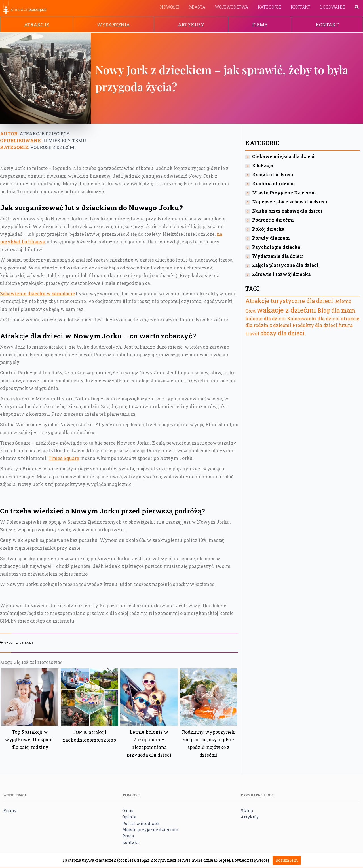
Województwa (232, 7)
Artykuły (191, 25)
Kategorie (269, 7)
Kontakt (301, 7)
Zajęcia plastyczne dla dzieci (285, 265)
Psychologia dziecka (276, 247)
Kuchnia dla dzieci (274, 183)
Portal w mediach (141, 823)
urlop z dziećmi (19, 643)
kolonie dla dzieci (266, 318)
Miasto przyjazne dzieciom (151, 830)
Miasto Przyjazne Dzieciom (284, 193)
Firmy (260, 25)
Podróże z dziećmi (53, 147)
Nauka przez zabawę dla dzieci (287, 211)
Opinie (129, 817)
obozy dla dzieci (282, 333)
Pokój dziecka (268, 229)
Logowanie (333, 7)
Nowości (170, 7)
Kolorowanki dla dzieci (313, 318)
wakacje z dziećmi (286, 310)
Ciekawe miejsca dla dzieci (283, 156)
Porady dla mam (271, 238)
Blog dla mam (337, 310)
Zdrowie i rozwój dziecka (281, 274)
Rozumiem (287, 860)
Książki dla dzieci (273, 174)
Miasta (197, 7)
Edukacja (263, 165)
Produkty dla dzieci (315, 325)
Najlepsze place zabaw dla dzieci (290, 202)
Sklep (247, 811)
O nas (128, 811)
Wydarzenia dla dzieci (278, 256)
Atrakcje (37, 25)
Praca (128, 836)
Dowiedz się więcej (250, 860)
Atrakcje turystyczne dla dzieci (289, 301)
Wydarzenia (113, 25)
